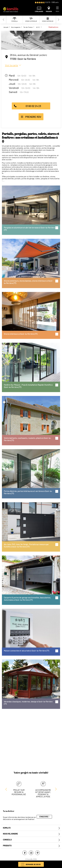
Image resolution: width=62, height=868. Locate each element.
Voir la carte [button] (12, 65)
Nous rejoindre (10, 834)
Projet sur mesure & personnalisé (19, 792)
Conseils (7, 840)
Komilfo (7, 828)
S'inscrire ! (44, 817)
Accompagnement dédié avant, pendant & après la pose (43, 793)
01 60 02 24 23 (33, 106)
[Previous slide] (4, 20)
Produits (7, 846)
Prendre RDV (33, 117)
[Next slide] (59, 20)
